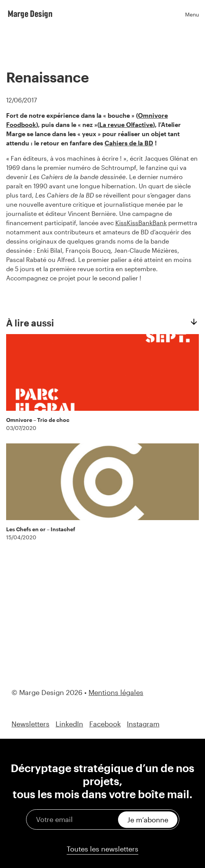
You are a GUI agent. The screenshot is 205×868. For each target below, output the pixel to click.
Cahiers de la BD (129, 143)
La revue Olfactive (126, 124)
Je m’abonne (148, 819)
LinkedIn (69, 724)
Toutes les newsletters (102, 849)
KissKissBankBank (141, 223)
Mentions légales (116, 692)
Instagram (143, 724)
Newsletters (30, 724)
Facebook (105, 724)
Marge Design (30, 13)
